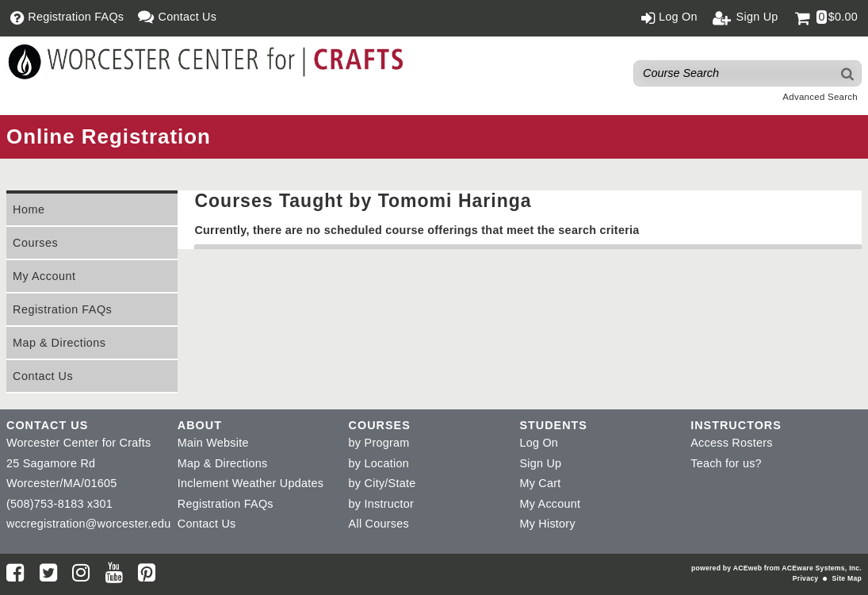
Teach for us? (726, 463)
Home (29, 209)
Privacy (805, 578)
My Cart (540, 483)
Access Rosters (731, 443)
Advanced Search (820, 97)
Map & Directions (59, 343)
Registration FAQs (62, 309)
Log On (539, 443)
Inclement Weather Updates (250, 483)
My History (547, 524)
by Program (379, 443)
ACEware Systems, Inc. (822, 568)
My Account (44, 276)
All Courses (379, 524)
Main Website (213, 443)
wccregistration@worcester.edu (88, 524)
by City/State (382, 483)
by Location (379, 463)
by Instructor (381, 504)
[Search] (848, 73)
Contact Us (43, 376)
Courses (35, 243)
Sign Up (540, 463)
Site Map (847, 578)
